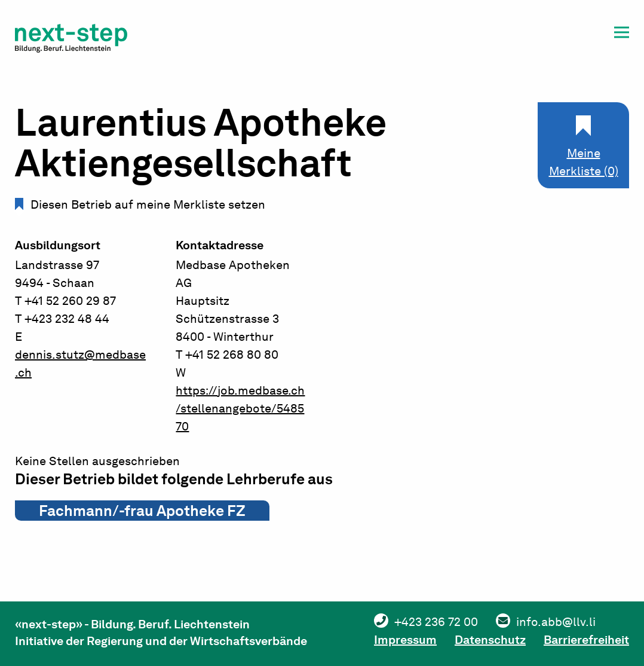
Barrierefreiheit (586, 640)
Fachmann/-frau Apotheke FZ (142, 511)
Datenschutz (490, 640)
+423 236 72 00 (436, 622)
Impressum (405, 640)
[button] (622, 34)
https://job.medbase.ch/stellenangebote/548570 (240, 408)
